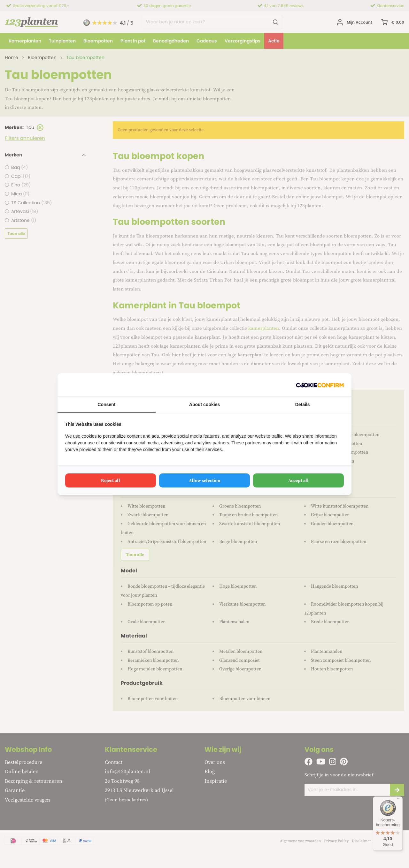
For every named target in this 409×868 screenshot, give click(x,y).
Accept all (298, 480)
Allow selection (205, 480)
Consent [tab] (106, 404)
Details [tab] (303, 404)
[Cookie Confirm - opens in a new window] (320, 385)
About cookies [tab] (204, 404)
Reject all (111, 480)
